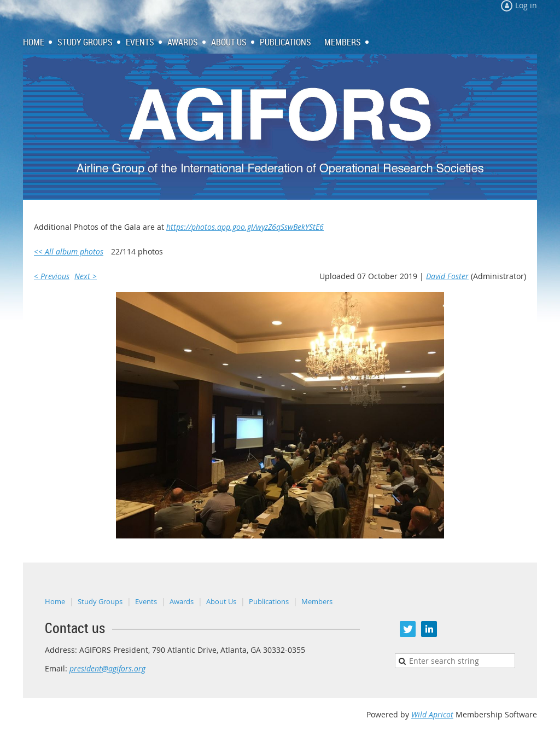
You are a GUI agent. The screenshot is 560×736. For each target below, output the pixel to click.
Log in (526, 5)
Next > (86, 276)
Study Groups (100, 601)
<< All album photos (69, 251)
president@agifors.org (107, 668)
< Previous (52, 276)
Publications (269, 601)
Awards (182, 601)
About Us (221, 601)
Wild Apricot (432, 714)
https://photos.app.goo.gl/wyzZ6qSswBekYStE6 (245, 227)
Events (146, 601)
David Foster (447, 276)
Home (55, 601)
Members (317, 601)
